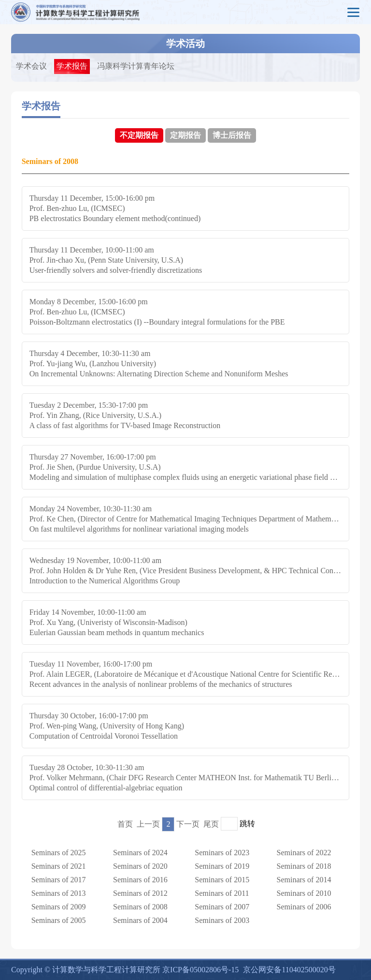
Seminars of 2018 (304, 866)
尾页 (211, 824)
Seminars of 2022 (304, 853)
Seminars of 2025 (59, 853)
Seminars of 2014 (304, 880)
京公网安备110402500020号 (289, 970)
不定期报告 (139, 135)
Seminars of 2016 (140, 880)
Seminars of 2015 (222, 880)
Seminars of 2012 (140, 893)
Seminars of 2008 (140, 907)
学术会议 (31, 66)
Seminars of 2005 (59, 920)
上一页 (148, 824)
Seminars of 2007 (222, 907)
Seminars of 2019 (222, 866)
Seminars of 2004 (140, 920)
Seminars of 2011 (222, 893)
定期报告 (185, 135)
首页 (125, 824)
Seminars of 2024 (140, 853)
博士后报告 (232, 135)
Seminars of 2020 (140, 866)
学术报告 (72, 66)
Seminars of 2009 (59, 907)
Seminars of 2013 (59, 893)
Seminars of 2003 (222, 920)
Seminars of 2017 (59, 880)
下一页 (188, 824)
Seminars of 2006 (304, 907)
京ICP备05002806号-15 (200, 970)
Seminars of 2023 (222, 853)
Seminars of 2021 (59, 866)
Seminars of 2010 (304, 893)
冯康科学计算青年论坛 (136, 66)
